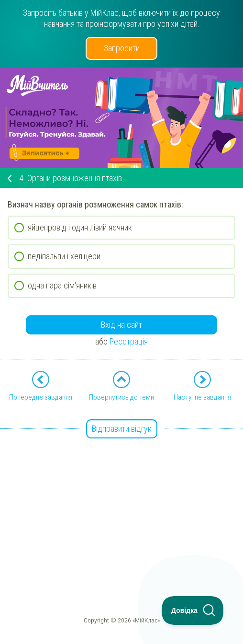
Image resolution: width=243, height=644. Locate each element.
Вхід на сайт (121, 325)
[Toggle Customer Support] (193, 610)
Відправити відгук (122, 429)
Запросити (122, 48)
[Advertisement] (121, 497)
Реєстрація (129, 341)
